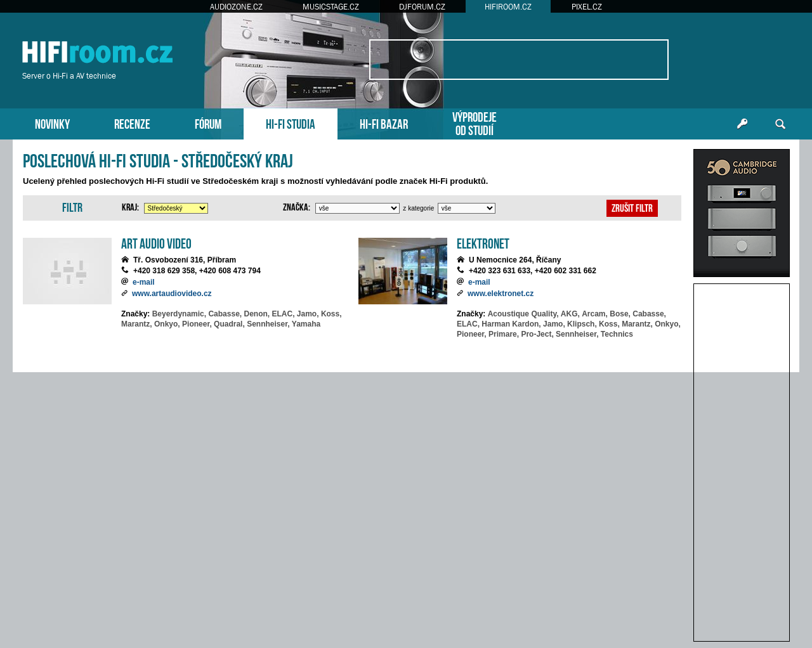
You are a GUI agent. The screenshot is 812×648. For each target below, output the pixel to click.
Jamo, (308, 314)
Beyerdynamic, (179, 314)
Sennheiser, (268, 324)
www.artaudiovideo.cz (172, 294)
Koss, (331, 314)
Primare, (504, 334)
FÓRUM (208, 123)
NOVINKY (52, 123)
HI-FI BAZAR (384, 123)
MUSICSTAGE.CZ (331, 7)
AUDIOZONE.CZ (236, 7)
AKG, (570, 314)
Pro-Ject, (537, 334)
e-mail (144, 282)
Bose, (620, 314)
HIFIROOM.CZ (508, 7)
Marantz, (137, 324)
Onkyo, (167, 324)
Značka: (297, 206)
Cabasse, (225, 314)
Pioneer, (197, 324)
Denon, (257, 314)
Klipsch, (582, 324)
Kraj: (130, 206)
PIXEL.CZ (587, 7)
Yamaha (306, 324)
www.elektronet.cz (501, 294)
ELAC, (284, 314)
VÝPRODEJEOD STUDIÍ (475, 122)
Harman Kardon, (511, 324)
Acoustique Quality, (523, 314)
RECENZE (132, 123)
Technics (617, 334)
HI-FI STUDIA (291, 123)
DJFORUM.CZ (422, 7)
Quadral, (229, 324)
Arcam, (595, 314)
